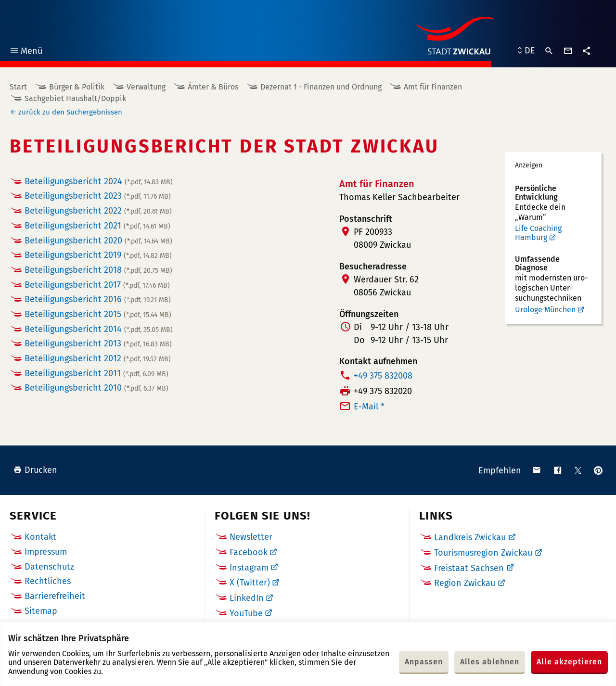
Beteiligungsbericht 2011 (96, 373)
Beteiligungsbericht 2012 (98, 358)
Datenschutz (49, 567)
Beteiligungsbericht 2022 (98, 211)
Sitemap (41, 611)
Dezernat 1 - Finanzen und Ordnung (321, 87)
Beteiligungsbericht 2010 (96, 388)
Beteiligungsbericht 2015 (98, 314)
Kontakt (40, 537)
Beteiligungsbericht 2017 (97, 285)
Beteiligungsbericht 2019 (98, 255)
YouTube (246, 613)
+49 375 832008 (383, 376)
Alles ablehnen (490, 662)
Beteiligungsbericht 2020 (98, 241)
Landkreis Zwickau (470, 537)
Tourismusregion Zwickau (483, 553)
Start (18, 87)
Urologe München (545, 310)
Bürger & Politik (77, 87)
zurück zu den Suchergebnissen (70, 112)
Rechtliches (48, 581)
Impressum (46, 552)
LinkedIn (247, 598)
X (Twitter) (250, 583)
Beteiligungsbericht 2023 (98, 196)
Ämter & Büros (213, 87)
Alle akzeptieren (569, 662)
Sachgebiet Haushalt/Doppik (75, 98)
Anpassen (424, 662)
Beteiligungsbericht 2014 (99, 329)
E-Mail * (369, 407)
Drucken (35, 470)
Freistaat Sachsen (469, 568)
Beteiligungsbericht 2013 (98, 343)
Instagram (249, 568)
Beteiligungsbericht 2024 (99, 181)
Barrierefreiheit (55, 596)
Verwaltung (146, 87)
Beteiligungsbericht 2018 (98, 270)
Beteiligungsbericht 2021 (97, 226)
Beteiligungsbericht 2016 (98, 299)
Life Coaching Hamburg (538, 233)
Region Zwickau (465, 583)
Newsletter (251, 537)
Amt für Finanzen (433, 87)
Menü (26, 52)
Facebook (249, 552)
